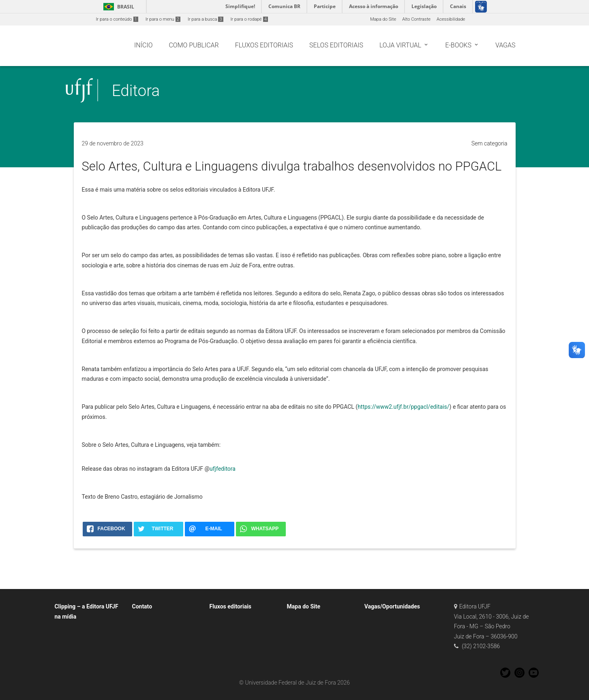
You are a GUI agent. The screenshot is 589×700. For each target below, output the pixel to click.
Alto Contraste (416, 19)
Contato (142, 606)
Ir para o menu (163, 19)
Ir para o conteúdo (117, 19)
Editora (136, 91)
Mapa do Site (383, 19)
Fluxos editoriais (231, 606)
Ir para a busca (206, 19)
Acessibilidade (451, 19)
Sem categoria (489, 143)
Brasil (117, 7)
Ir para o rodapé (249, 19)
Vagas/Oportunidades (392, 606)
